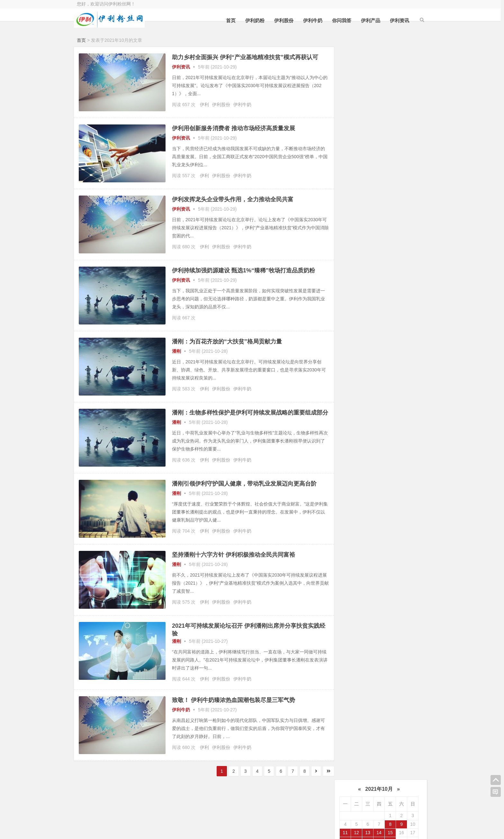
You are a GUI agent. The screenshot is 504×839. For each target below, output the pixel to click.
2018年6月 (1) (401, 735)
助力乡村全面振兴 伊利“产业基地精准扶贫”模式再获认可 (245, 57)
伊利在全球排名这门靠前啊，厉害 (392, 343)
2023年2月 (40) (401, 409)
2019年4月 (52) (401, 687)
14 (379, 100)
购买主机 (205, 819)
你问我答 (339, 20)
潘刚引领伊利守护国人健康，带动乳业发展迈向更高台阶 (244, 487)
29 (390, 116)
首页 (228, 20)
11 (345, 100)
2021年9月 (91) (361, 517)
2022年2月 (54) (401, 481)
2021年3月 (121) (361, 554)
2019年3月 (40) (361, 699)
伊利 (204, 105)
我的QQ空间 (392, 809)
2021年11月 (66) (361, 505)
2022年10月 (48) (401, 433)
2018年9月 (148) (361, 723)
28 (379, 116)
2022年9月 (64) (361, 445)
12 (356, 100)
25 (345, 116)
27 (368, 116)
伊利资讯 (397, 20)
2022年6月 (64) (401, 457)
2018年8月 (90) (401, 723)
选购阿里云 (105, 810)
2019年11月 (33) (361, 651)
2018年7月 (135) (361, 735)
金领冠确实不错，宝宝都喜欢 (392, 314)
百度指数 (257, 810)
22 (390, 108)
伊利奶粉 (252, 20)
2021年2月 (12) (401, 554)
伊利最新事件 (361, 180)
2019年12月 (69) (401, 638)
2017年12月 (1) (361, 747)
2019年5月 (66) (361, 687)
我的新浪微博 (392, 826)
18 (345, 108)
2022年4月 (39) (401, 469)
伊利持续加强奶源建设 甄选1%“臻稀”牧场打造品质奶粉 (243, 270)
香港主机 (103, 819)
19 (356, 108)
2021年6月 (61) (401, 530)
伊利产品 (368, 20)
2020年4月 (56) (401, 614)
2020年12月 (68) (401, 566)
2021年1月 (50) (361, 566)
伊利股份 (281, 20)
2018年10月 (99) (401, 711)
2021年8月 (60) (401, 517)
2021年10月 (379, 56)
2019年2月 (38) (401, 699)
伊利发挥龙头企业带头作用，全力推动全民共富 (233, 199)
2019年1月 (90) (361, 711)
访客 (368, 333)
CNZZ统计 (207, 810)
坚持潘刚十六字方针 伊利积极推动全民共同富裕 (234, 558)
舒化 (401, 192)
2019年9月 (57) (361, 662)
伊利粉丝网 (259, 819)
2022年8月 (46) (401, 445)
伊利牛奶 (310, 20)
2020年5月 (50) (361, 614)
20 (368, 108)
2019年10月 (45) (401, 651)
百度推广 (154, 819)
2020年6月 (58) (401, 602)
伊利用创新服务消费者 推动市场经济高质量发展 (234, 128)
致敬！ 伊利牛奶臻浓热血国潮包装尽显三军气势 (234, 703)
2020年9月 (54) (361, 590)
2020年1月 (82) (361, 638)
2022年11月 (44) (361, 433)
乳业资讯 (401, 216)
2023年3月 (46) (361, 409)
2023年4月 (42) (401, 397)
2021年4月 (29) (401, 542)
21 (379, 108)
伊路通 (401, 180)
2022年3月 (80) (361, 481)
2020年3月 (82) (361, 626)
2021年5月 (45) (361, 542)
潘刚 (176, 351)
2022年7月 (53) (361, 457)
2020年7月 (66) (361, 602)
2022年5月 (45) (361, 469)
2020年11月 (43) (361, 578)
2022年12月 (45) (401, 421)
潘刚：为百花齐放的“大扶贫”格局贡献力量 (227, 342)
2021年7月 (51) (361, 530)
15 (390, 100)
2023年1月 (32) (361, 421)
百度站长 (154, 810)
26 (356, 116)
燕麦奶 (401, 204)
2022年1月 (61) (361, 493)
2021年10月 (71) (401, 505)
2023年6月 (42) (401, 384)
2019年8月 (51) (401, 662)
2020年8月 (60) (401, 590)
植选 (401, 228)
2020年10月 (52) (401, 578)
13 (368, 100)
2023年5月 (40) (361, 397)
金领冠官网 (375, 306)
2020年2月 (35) (401, 626)
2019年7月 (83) (361, 675)
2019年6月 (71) (401, 675)
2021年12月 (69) (401, 493)
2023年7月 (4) (361, 384)
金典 (361, 204)
